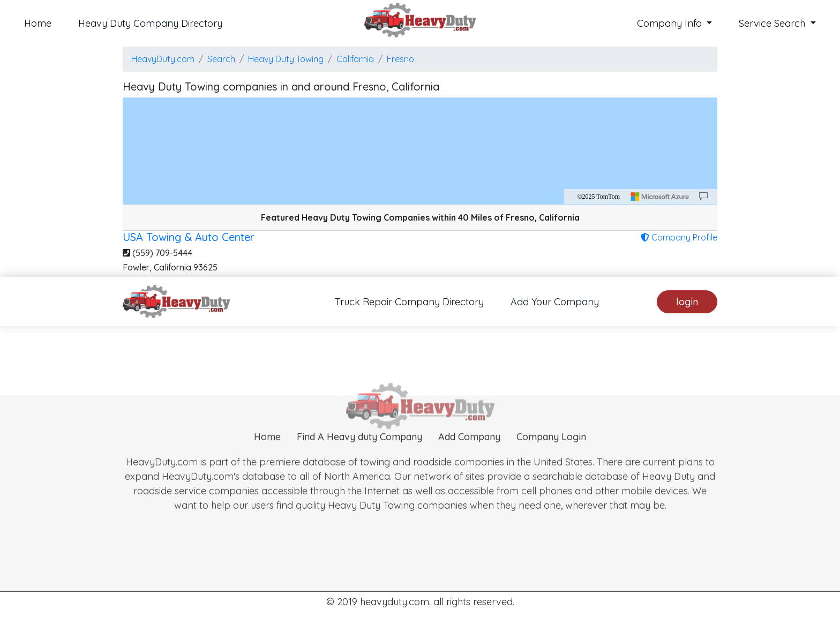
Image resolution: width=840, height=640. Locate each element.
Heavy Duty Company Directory (150, 23)
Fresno (400, 59)
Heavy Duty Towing (286, 59)
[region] (420, 151)
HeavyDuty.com (163, 59)
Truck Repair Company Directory (409, 302)
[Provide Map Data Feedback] (703, 197)
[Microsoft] (660, 197)
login (687, 302)
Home (38, 23)
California (355, 59)
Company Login (551, 449)
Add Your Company (555, 302)
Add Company (469, 449)
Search (221, 59)
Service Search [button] (773, 23)
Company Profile (679, 237)
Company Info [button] (671, 23)
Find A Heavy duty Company (359, 449)
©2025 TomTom (598, 197)
